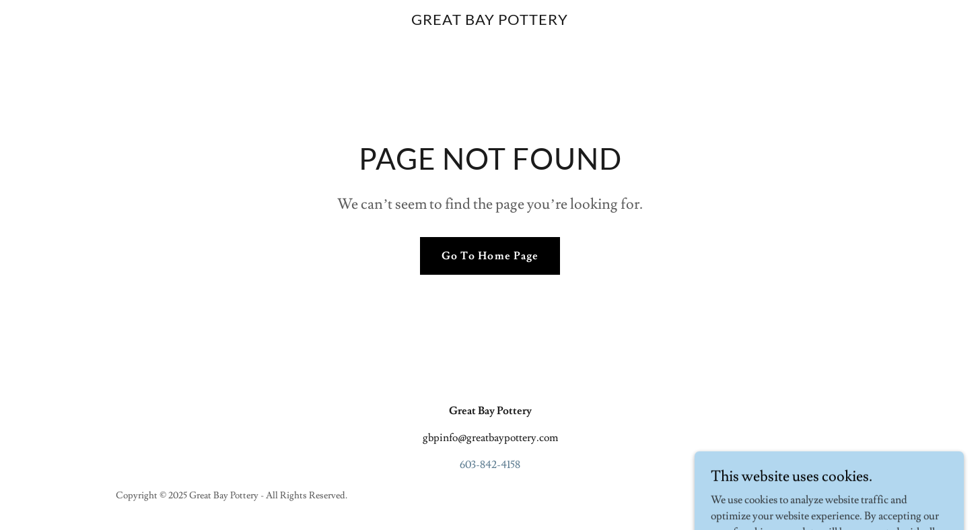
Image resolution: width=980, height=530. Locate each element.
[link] (490, 22)
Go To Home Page (490, 256)
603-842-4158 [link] (490, 465)
